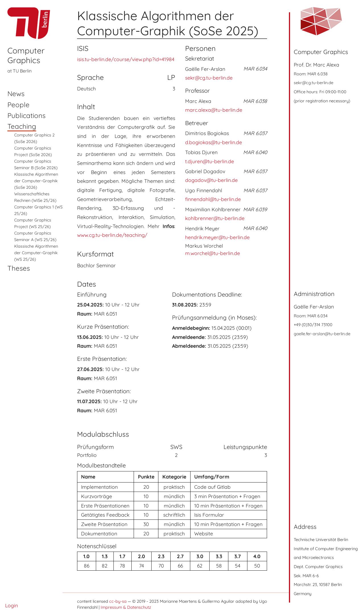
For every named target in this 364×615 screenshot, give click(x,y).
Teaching (22, 126)
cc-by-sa (118, 601)
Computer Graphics (26, 55)
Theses (19, 268)
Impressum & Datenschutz (126, 607)
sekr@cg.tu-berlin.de (314, 83)
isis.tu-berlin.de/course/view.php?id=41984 (126, 59)
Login (12, 605)
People (18, 105)
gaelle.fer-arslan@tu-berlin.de (322, 334)
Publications (26, 115)
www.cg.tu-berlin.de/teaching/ (112, 235)
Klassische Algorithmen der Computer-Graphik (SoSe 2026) (36, 181)
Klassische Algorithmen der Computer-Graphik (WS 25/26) (36, 253)
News (16, 94)
